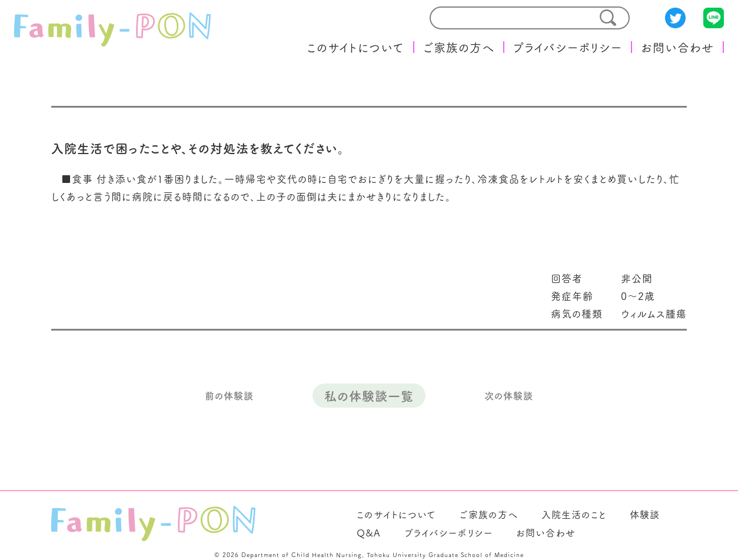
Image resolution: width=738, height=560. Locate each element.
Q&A (369, 532)
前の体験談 (229, 395)
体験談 (645, 514)
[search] (507, 18)
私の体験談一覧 (369, 395)
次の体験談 (509, 395)
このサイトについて (355, 47)
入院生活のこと (574, 514)
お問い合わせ (677, 47)
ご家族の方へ (459, 47)
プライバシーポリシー (568, 47)
